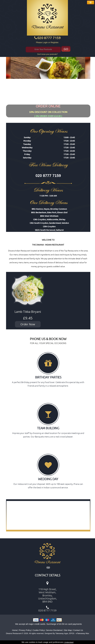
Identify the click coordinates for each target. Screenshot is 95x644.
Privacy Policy (25, 630)
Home (15, 630)
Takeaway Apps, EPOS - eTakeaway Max (72, 633)
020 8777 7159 (49, 38)
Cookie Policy (39, 630)
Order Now (28, 324)
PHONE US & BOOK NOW (48, 339)
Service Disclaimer (54, 630)
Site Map (68, 630)
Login (45, 42)
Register (55, 42)
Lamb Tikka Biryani (28, 312)
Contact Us (78, 630)
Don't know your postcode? (47, 54)
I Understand (69, 642)
